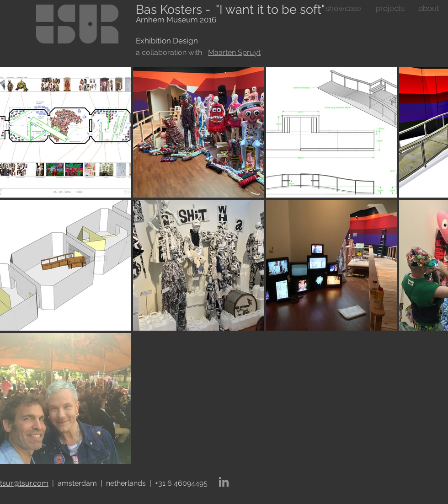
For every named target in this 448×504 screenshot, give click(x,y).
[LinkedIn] (224, 482)
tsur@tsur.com (24, 483)
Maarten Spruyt (234, 52)
